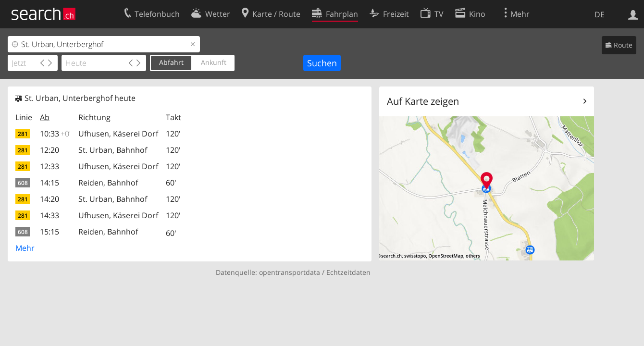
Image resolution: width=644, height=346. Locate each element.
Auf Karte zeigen (423, 101)
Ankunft (214, 62)
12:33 (50, 166)
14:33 (50, 215)
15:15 (50, 232)
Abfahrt (171, 62)
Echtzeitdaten (348, 272)
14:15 (50, 183)
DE (600, 14)
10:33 (55, 134)
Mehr (25, 248)
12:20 (50, 150)
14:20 (50, 199)
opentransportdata (290, 272)
